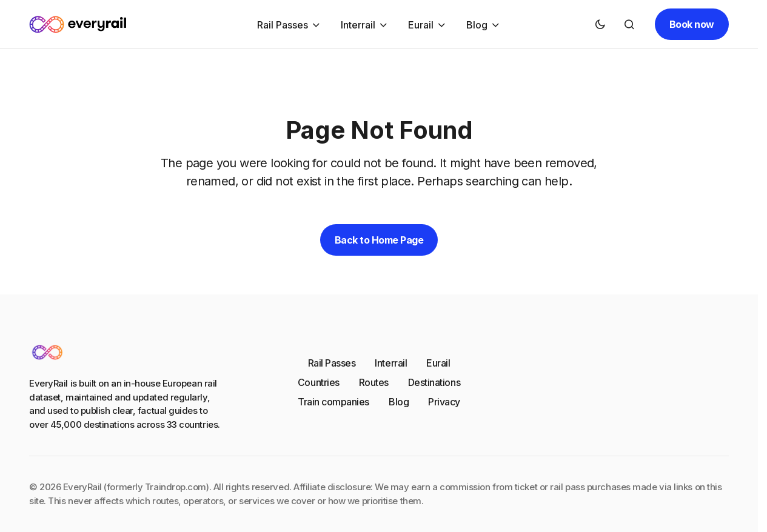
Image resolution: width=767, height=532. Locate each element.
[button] (600, 24)
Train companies (333, 402)
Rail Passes (332, 363)
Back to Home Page (379, 240)
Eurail (438, 363)
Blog (399, 402)
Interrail (391, 363)
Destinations (434, 382)
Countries (319, 382)
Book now (692, 24)
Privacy (444, 402)
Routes (374, 382)
